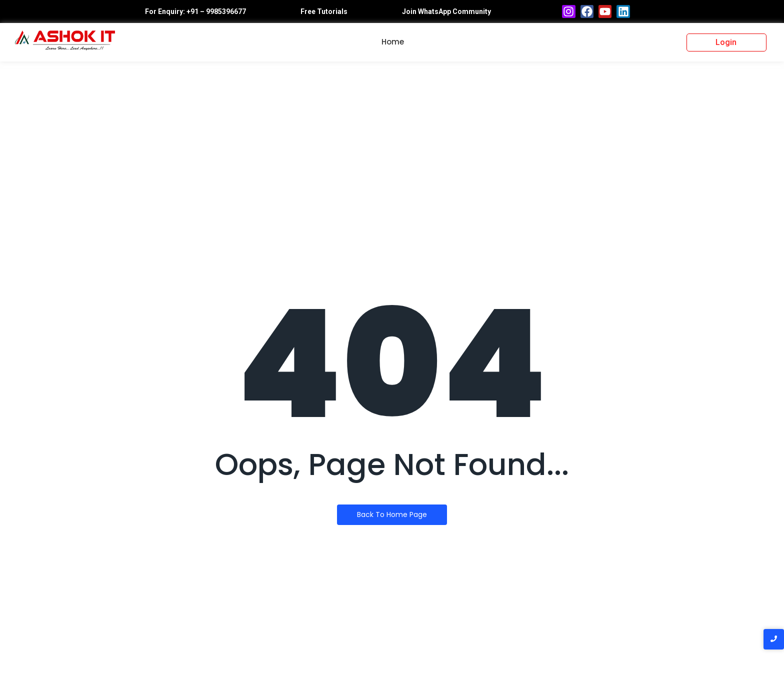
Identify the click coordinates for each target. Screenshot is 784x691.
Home (393, 42)
